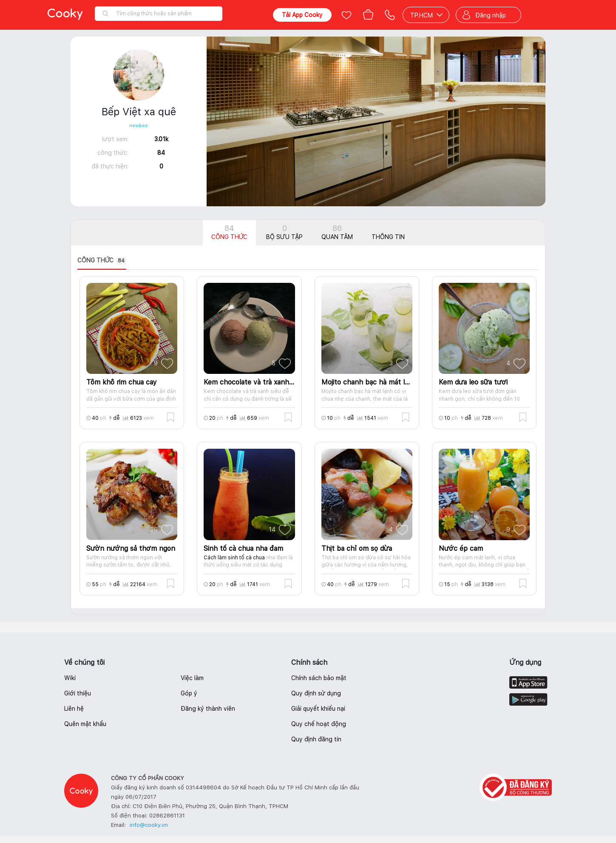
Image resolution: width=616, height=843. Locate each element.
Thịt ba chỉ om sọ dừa (357, 548)
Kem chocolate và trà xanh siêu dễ (249, 382)
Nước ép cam (461, 548)
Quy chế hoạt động (319, 724)
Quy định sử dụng (316, 693)
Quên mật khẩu (85, 724)
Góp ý (189, 693)
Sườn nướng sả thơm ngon (131, 548)
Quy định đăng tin (316, 739)
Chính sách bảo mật (319, 678)
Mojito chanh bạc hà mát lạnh (367, 382)
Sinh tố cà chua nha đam (243, 548)
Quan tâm (337, 232)
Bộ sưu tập (284, 232)
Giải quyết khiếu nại (318, 709)
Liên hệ (74, 709)
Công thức (229, 232)
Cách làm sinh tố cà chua (234, 558)
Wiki (70, 678)
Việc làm (192, 678)
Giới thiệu (78, 693)
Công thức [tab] (102, 261)
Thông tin (388, 237)
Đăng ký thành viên (208, 709)
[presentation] (108, 261)
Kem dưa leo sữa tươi (473, 382)
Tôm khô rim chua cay (122, 382)
